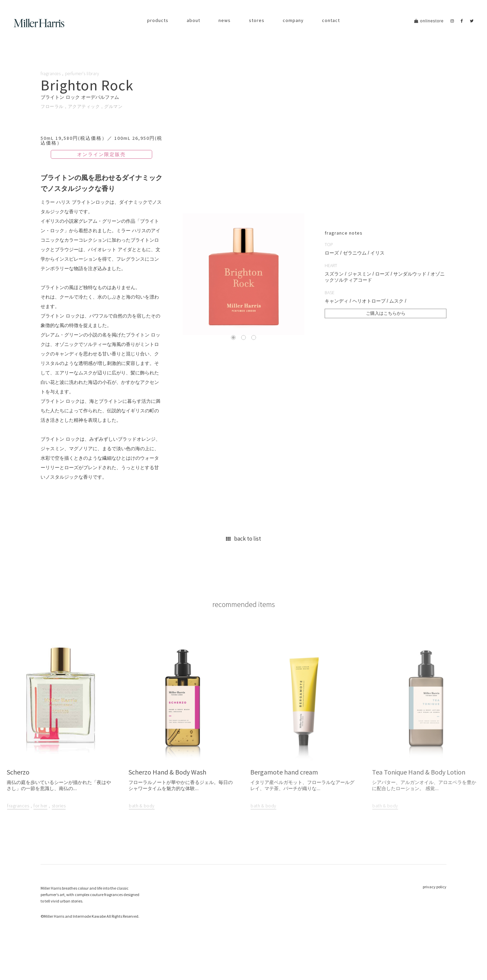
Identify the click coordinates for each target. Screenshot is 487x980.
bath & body (142, 833)
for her (40, 833)
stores (257, 20)
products (158, 20)
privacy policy (435, 914)
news (225, 20)
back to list (243, 551)
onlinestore (429, 21)
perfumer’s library (85, 73)
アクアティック (87, 106)
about (193, 20)
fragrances (52, 73)
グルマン (118, 106)
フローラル (53, 106)
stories (59, 833)
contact (331, 20)
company (293, 20)
